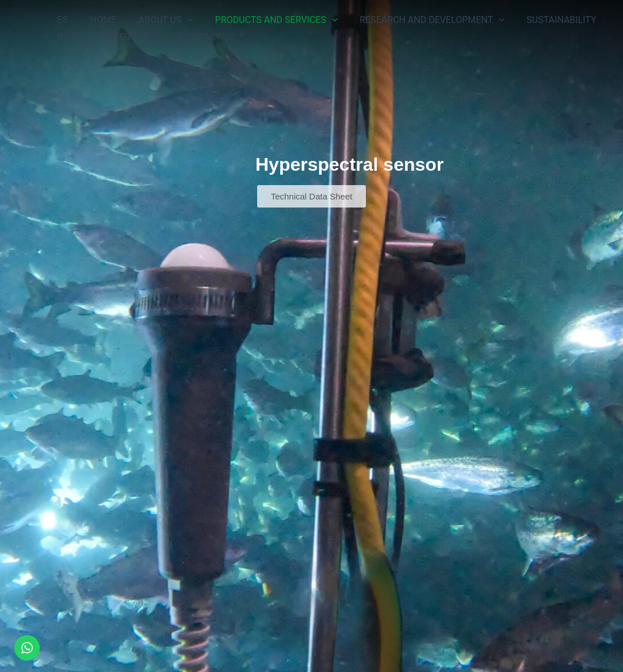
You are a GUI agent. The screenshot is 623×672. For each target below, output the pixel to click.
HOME (98, 20)
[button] (178, 20)
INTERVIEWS (125, 37)
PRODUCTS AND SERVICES (263, 20)
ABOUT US (156, 20)
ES (61, 20)
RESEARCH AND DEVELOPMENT (414, 20)
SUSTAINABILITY (540, 20)
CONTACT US (197, 37)
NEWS (68, 37)
